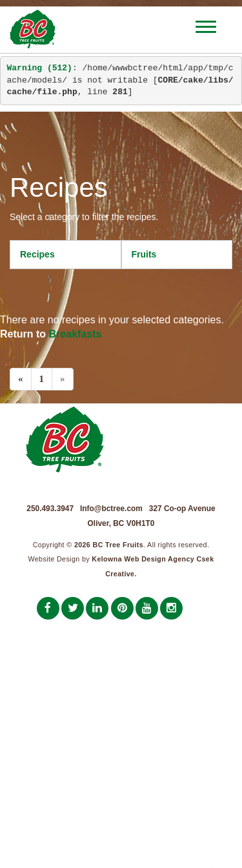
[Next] (63, 379)
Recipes (37, 254)
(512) (40, 68)
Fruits (144, 254)
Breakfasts (76, 334)
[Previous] (21, 379)
